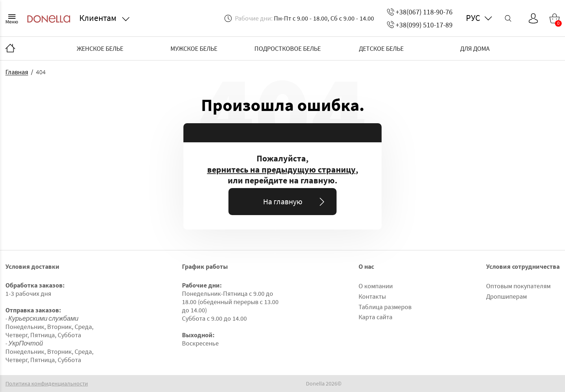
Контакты (372, 296)
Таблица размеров (385, 307)
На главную (295, 201)
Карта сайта (375, 317)
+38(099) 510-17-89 (420, 25)
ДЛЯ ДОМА (475, 48)
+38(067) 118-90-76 (420, 12)
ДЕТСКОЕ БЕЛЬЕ (381, 48)
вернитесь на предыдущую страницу (281, 170)
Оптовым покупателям (518, 286)
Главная (17, 72)
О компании (376, 286)
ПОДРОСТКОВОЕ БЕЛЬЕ (288, 48)
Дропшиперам (506, 296)
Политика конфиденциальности (47, 384)
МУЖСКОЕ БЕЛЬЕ (194, 48)
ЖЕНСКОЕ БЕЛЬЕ (100, 48)
